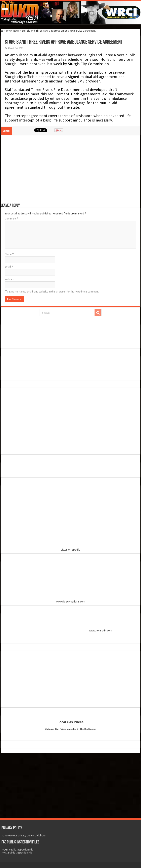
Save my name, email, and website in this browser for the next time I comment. (54, 292)
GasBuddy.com (88, 729)
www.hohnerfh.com (101, 631)
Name (9, 254)
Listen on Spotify (70, 520)
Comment (11, 219)
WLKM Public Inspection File (17, 850)
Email (9, 267)
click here (40, 836)
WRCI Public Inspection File (17, 853)
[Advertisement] (71, 171)
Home (6, 31)
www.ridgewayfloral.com (70, 584)
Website (9, 279)
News (16, 31)
